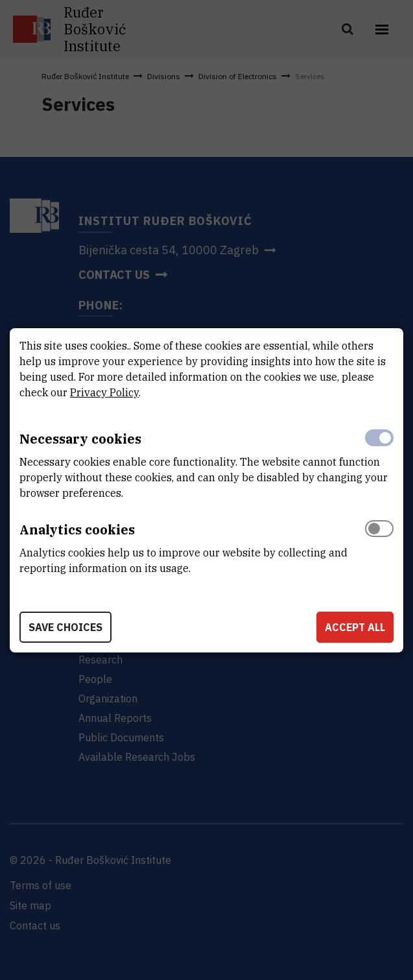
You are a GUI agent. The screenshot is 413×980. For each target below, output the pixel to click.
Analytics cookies (77, 530)
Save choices (65, 627)
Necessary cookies (80, 439)
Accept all (355, 627)
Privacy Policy (104, 392)
